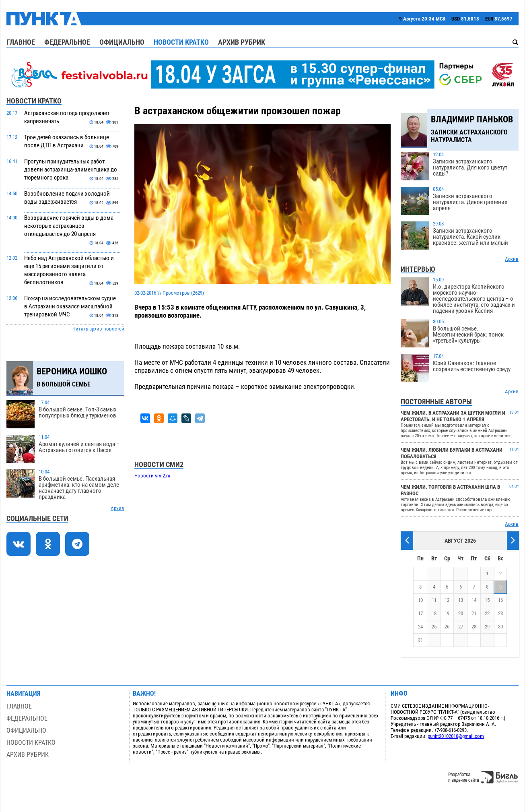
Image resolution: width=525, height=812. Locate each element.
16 (500, 600)
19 (447, 613)
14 (474, 600)
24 (420, 627)
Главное (21, 42)
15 (487, 600)
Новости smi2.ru (152, 476)
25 (434, 627)
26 (447, 627)
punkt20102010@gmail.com (456, 736)
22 (487, 613)
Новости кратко (181, 42)
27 (461, 627)
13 (461, 600)
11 (434, 600)
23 (500, 613)
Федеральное (67, 42)
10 (420, 600)
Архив (117, 508)
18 (434, 613)
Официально (122, 42)
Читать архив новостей (98, 329)
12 (447, 600)
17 (420, 613)
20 (461, 613)
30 (500, 627)
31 (420, 640)
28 (474, 627)
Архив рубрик (242, 42)
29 (487, 627)
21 (474, 613)
